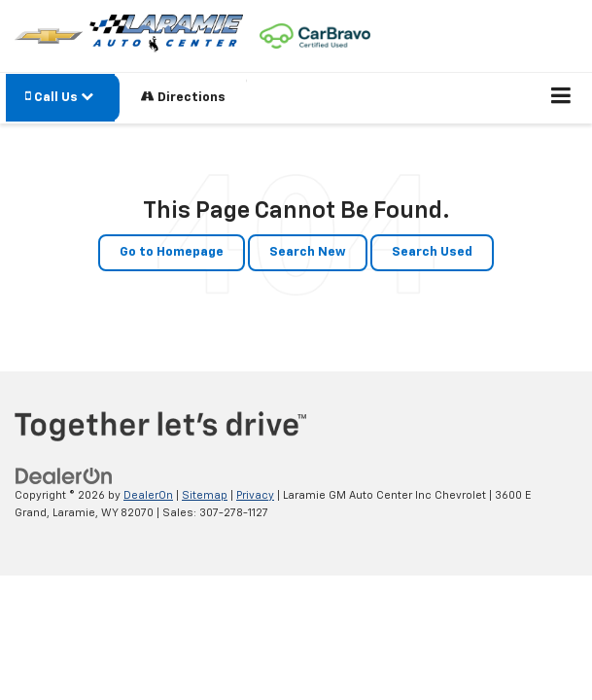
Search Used (432, 252)
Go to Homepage (172, 252)
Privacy (255, 495)
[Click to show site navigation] (561, 98)
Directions (183, 97)
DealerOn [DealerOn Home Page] (148, 495)
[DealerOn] (64, 476)
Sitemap (205, 495)
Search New (308, 252)
